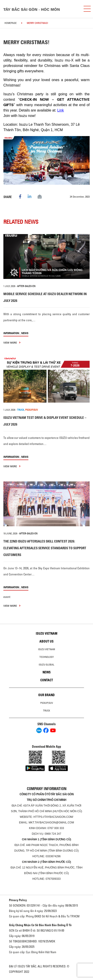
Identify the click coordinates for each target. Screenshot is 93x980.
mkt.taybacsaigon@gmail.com (51, 823)
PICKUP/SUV (32, 410)
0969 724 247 (53, 834)
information (11, 333)
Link (60, 110)
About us (46, 641)
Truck (46, 711)
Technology (47, 657)
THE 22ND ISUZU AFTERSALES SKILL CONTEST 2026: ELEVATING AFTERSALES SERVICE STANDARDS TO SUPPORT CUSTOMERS (45, 548)
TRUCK (21, 410)
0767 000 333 (56, 828)
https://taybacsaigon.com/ (53, 817)
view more (12, 343)
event (7, 597)
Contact (47, 680)
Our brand (46, 695)
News (25, 333)
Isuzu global (46, 665)
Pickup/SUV (47, 703)
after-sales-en (26, 286)
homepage (11, 23)
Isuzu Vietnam (47, 634)
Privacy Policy (18, 900)
